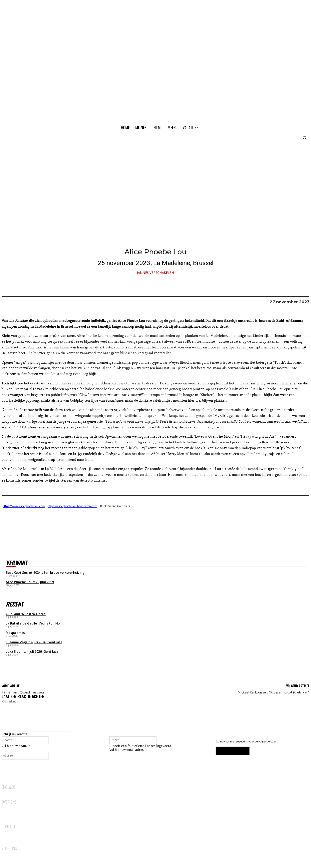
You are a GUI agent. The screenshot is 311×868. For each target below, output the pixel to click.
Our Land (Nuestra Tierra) (26, 614)
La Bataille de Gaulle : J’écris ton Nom (34, 623)
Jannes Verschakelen (155, 273)
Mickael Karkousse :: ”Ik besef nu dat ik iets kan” (274, 692)
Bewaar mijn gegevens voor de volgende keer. (248, 741)
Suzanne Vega (17, 642)
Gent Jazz (55, 642)
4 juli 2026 (38, 642)
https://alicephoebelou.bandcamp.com (72, 506)
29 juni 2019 (45, 582)
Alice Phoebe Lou (19, 582)
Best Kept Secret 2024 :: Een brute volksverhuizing (45, 573)
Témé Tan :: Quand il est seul (23, 692)
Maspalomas (15, 633)
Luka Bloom (15, 651)
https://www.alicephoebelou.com (24, 506)
